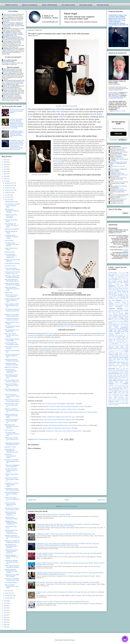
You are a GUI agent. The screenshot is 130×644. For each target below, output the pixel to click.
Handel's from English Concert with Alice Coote (58, 417)
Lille (114, 341)
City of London (120, 304)
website (110, 399)
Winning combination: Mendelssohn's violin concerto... (11, 571)
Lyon (127, 342)
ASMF (119, 277)
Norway (121, 355)
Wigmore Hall (113, 401)
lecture (114, 338)
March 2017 (8, 593)
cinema (115, 304)
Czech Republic (125, 312)
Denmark (121, 314)
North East (112, 353)
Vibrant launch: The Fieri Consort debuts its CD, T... (12, 439)
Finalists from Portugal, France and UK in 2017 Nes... (12, 386)
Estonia (120, 320)
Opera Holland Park (114, 358)
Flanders (114, 324)
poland (110, 367)
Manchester (115, 344)
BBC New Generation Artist (63, 112)
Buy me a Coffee (121, 111)
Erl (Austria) (115, 320)
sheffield (111, 379)
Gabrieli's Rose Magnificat (12, 229)
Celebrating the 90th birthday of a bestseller (12, 364)
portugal (115, 367)
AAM (127, 273)
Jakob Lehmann (121, 199)
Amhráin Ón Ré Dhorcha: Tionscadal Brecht (12, 296)
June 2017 (8, 197)
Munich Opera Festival (113, 345)
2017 (5, 181)
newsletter (111, 352)
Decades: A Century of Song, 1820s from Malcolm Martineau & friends (63, 406)
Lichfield (111, 341)
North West (119, 353)
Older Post (101, 500)
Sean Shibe (56, 109)
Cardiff (121, 299)
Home (33, 434)
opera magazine (124, 358)
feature (122, 321)
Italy (125, 335)
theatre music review (123, 391)
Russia (124, 373)
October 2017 (9, 188)
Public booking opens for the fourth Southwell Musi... (11, 376)
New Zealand (121, 350)
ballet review (118, 278)
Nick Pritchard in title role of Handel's (54, 422)
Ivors (127, 335)
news (127, 350)
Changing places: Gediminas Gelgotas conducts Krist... (11, 523)
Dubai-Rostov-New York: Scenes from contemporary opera (11, 532)
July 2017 (8, 195)
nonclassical (121, 352)
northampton (126, 353)
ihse (127, 333)
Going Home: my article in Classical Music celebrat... (12, 485)
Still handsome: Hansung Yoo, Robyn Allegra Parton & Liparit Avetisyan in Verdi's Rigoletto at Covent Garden (68, 582)
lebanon (110, 338)
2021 (5, 172)
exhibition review (116, 321)
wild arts (121, 402)
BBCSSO (126, 283)
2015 (5, 603)
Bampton (111, 280)
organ (124, 361)
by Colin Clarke (122, 293)
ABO (110, 274)
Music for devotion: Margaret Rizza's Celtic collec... (12, 586)
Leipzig (110, 340)
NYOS (110, 356)
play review (125, 365)
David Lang (57, 162)
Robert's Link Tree (11, 5)
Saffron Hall (116, 375)
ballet (113, 278)
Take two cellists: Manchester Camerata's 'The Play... (12, 211)
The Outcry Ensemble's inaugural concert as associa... (11, 470)
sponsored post (119, 384)
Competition (119, 307)
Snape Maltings (113, 381)
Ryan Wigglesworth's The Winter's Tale (12, 331)
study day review (113, 387)
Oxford (110, 362)
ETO (123, 319)
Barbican (116, 280)
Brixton (115, 290)
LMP (123, 341)
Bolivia (118, 286)
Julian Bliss (120, 202)
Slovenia (119, 379)
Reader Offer (112, 370)
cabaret (118, 297)
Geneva (121, 326)
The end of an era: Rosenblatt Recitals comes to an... (11, 371)
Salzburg (111, 376)
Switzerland (125, 387)
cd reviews (125, 301)
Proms (118, 369)
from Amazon (118, 233)
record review (119, 370)
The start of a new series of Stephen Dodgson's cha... (12, 356)
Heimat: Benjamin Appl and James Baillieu (12, 340)
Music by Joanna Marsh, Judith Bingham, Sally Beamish (58, 404)
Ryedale (111, 375)
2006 (5, 625)
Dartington (115, 314)
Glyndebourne (125, 327)
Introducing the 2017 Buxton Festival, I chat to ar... (12, 273)
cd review (117, 300)
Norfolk (126, 352)
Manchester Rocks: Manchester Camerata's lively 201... (12, 426)
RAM (124, 369)
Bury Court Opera (113, 291)
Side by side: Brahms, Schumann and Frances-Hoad (12, 289)
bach (110, 278)
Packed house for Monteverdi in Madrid (11, 518)
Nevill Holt (126, 349)
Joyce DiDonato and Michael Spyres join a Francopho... (11, 546)
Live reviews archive (68, 5)
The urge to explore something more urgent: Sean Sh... (12, 244)
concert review (116, 309)
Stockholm (111, 385)
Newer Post (32, 500)
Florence (119, 324)
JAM (110, 337)
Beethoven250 (119, 284)
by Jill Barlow (120, 294)
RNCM (127, 372)
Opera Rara (120, 359)
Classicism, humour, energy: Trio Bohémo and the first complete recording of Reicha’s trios (62, 602)
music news (119, 347)
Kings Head (115, 337)
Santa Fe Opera (122, 376)
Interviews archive (103, 5)
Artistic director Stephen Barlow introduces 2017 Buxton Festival (78, 412)
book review (125, 286)
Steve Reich (83, 158)
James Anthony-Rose (116, 182)
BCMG (110, 284)
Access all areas (9, 241)
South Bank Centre (122, 382)
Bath (110, 281)
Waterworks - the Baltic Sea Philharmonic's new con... (12, 542)
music (123, 345)
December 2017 (10, 183)
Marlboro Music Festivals (68, 326)
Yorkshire (117, 405)
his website (53, 397)
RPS (121, 373)
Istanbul (121, 335)
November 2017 (10, 185)
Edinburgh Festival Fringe (92, 341)
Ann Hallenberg (123, 186)
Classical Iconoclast (126, 250)
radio (121, 369)
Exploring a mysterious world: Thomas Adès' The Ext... (12, 537)
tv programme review (117, 394)
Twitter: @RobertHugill (49, 5)
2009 (5, 617)
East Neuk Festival (68, 166)
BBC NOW (120, 283)
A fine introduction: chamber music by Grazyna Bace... (12, 206)
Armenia (116, 277)
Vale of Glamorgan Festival (116, 396)
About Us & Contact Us (30, 5)
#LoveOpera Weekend (11, 583)
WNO (123, 403)
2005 (5, 627)
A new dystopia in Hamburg (12, 263)
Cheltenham (117, 302)
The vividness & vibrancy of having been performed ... (12, 311)
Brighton (115, 287)
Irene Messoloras (121, 151)
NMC (117, 352)
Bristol (119, 287)
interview (35, 36)
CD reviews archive (86, 5)
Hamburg (111, 333)
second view (125, 378)
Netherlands (120, 349)
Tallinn (110, 388)
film (120, 323)
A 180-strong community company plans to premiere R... (11, 551)
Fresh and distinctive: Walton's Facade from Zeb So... (11, 557)
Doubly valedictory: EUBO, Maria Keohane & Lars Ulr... (12, 306)
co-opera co (122, 305)
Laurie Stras (113, 195)
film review (124, 323)
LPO (121, 342)
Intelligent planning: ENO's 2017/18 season (12, 576)
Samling (115, 376)
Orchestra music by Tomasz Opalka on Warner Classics (61, 409)
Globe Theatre (113, 327)
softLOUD (63, 117)
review (110, 372)
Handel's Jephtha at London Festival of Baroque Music (12, 300)
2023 (5, 167)
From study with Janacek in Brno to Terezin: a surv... (12, 509)
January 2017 (9, 598)
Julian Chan (118, 172)
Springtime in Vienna (10, 447)
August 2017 (9, 193)
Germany (126, 326)
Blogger (73, 640)
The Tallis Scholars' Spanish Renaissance (12, 327)
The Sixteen (114, 391)
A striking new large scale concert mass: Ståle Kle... (12, 421)
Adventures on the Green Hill (120, 274)
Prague (120, 367)
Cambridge (111, 299)
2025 (5, 162)
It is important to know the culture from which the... (12, 319)
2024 (5, 164)
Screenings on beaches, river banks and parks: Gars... (11, 562)
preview (112, 369)
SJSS (115, 379)
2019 (5, 176)
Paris (118, 364)
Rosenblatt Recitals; (114, 373)
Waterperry (121, 397)
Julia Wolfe (58, 160)
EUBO (127, 319)
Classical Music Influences (116, 98)
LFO (127, 340)
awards (127, 277)
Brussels (119, 290)
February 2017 (9, 596)
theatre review (113, 392)
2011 (5, 613)
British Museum (125, 287)
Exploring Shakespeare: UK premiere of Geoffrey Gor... (12, 494)
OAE (113, 356)
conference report (113, 310)
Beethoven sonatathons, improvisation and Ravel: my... (12, 410)
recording (126, 370)
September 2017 (10, 190)
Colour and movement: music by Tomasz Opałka (12, 269)
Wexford (114, 400)
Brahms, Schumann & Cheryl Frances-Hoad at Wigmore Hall (57, 420)
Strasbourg (117, 385)
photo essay (119, 365)
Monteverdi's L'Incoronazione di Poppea (10, 456)
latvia (127, 337)
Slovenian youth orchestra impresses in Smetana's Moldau (53, 515)
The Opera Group (119, 390)
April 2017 (8, 591)
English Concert (124, 318)
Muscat (120, 345)
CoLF (127, 305)
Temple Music (116, 388)
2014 (5, 606)
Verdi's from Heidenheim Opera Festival (57, 428)
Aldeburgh (111, 275)
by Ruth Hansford (118, 296)
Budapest (126, 290)
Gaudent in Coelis (10, 252)
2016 (5, 601)
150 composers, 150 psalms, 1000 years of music (11, 225)
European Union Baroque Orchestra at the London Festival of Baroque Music (65, 425)
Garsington (116, 326)
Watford (127, 397)
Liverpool (119, 341)
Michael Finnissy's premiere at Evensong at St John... (12, 401)
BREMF (111, 287)
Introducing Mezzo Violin (11, 202)
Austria (123, 277)
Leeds (119, 338)
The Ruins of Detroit (10, 266)
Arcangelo (111, 277)
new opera (111, 350)
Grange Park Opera (115, 330)
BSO (123, 290)
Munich (127, 344)
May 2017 (8, 200)
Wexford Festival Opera (122, 400)
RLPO (123, 372)
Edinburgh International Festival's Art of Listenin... (12, 360)
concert (127, 307)
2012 (5, 610)
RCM (127, 369)
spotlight (126, 384)
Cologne (111, 307)
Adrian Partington (121, 148)
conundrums (120, 310)
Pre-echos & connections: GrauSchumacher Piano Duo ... (12, 461)
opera (127, 356)
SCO (127, 376)
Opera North (112, 359)
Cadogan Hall (124, 297)
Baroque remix (9, 293)
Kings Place (122, 337)
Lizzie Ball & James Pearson (118, 175)
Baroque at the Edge (123, 280)
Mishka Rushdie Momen (120, 190)
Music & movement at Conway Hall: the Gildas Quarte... (12, 396)
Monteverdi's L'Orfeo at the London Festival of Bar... (12, 315)
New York (116, 350)
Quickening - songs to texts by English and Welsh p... (12, 277)
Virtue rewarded (9, 430)
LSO (124, 342)
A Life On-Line (113, 273)
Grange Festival (124, 329)
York (113, 405)
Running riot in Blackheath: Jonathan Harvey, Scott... (12, 579)
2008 (5, 620)
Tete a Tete (123, 388)
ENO (110, 319)
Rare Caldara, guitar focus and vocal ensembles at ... (12, 391)
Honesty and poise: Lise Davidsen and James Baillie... (11, 416)
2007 (5, 622)
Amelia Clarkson (120, 178)
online (120, 356)
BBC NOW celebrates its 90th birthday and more (12, 280)
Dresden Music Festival (120, 315)
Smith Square (125, 379)
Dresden (111, 315)
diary (127, 313)
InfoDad (126, 258)
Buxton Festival (122, 291)
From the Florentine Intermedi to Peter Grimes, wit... (10, 504)
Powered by (118, 140)
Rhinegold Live (116, 372)
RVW (127, 373)
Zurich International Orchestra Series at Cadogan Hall (11, 256)
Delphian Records (48, 348)
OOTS (123, 356)
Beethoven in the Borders (12, 367)
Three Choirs (121, 392)
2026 (5, 160)
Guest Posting (117, 332)
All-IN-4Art (117, 275)
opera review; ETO (118, 361)
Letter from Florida (117, 340)
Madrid (110, 344)
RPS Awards (50, 333)
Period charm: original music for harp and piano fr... (12, 499)
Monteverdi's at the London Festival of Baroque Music (64, 431)
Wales (115, 397)
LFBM (124, 340)
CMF (117, 305)
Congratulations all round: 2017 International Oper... (12, 489)
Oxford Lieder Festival (119, 362)
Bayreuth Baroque (117, 281)
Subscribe (118, 134)
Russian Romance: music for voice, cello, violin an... (12, 405)
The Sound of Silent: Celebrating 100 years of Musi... (12, 434)
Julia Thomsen (120, 158)
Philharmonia (112, 365)
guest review (125, 332)
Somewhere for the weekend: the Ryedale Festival (11, 237)
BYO (115, 297)
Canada (116, 299)
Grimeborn (125, 330)
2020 (5, 174)
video (127, 395)
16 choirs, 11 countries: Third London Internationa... (11, 216)
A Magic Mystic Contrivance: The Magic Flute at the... (12, 444)
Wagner (110, 397)
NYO (127, 355)
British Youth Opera (113, 288)
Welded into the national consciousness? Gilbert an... (12, 479)
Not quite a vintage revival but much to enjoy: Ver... (12, 381)
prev (127, 367)
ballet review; (125, 278)
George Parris (120, 173)
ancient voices (124, 275)
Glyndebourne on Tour (114, 329)
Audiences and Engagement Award (38, 335)
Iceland (123, 333)
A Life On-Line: (121, 273)
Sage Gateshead (124, 375)
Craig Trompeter (115, 169)
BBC (115, 283)
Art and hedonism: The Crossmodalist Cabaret (12, 344)
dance (110, 314)
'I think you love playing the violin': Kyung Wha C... (12, 466)
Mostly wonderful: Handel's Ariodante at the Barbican (12, 284)
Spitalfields (111, 384)
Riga (121, 372)
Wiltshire (126, 402)
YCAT (39, 112)
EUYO (110, 321)
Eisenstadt (111, 318)
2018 (5, 179)
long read (117, 342)
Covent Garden (116, 312)
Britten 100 (122, 288)
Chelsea (111, 302)
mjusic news (122, 344)
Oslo (127, 361)
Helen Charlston (123, 152)
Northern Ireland (113, 355)
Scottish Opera (118, 378)
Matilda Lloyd (120, 203)
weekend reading (117, 399)
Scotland (111, 378)
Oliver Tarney (120, 159)
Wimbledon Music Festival (115, 403)
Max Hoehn (118, 155)
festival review (116, 323)
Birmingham (112, 286)
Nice (115, 352)
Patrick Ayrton (120, 189)
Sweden (120, 387)
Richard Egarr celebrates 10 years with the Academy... (12, 566)
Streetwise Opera (124, 385)
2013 (5, 608)
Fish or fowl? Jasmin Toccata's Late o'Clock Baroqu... (11, 335)
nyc (124, 355)
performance (125, 364)
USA (127, 394)
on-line (116, 356)
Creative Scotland (59, 195)
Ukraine (124, 394)
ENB (118, 318)
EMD (115, 318)
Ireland (117, 335)
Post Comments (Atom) (70, 506)
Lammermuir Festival (77, 335)
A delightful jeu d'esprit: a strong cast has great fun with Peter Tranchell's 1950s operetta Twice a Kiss (66, 534)
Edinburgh (115, 317)
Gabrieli (110, 326)
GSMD (110, 332)
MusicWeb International (122, 254)
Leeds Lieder (125, 338)
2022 (5, 169)
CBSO (125, 299)
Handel (117, 333)
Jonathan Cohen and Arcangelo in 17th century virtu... (10, 514)
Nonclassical (83, 221)
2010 (5, 615)
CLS (113, 305)
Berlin (127, 284)
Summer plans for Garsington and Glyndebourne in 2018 (11, 451)
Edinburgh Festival (123, 317)
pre (124, 367)
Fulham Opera (125, 324)
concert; (127, 309)
